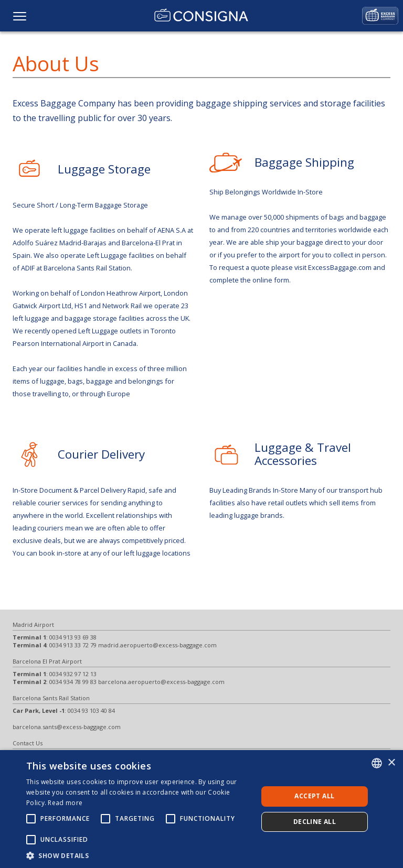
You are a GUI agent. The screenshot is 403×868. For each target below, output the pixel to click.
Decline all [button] (315, 822)
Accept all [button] (314, 796)
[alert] (201, 809)
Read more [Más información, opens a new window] (65, 803)
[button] (139, 855)
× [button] (391, 763)
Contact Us (28, 743)
